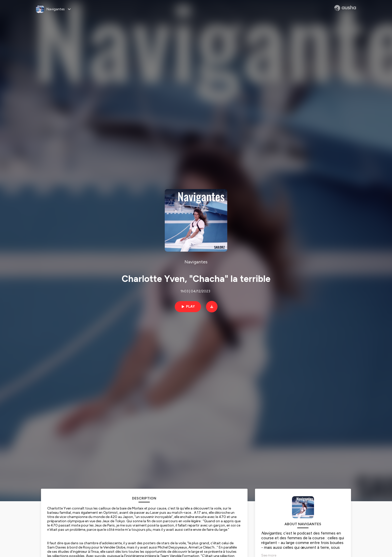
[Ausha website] (345, 8)
